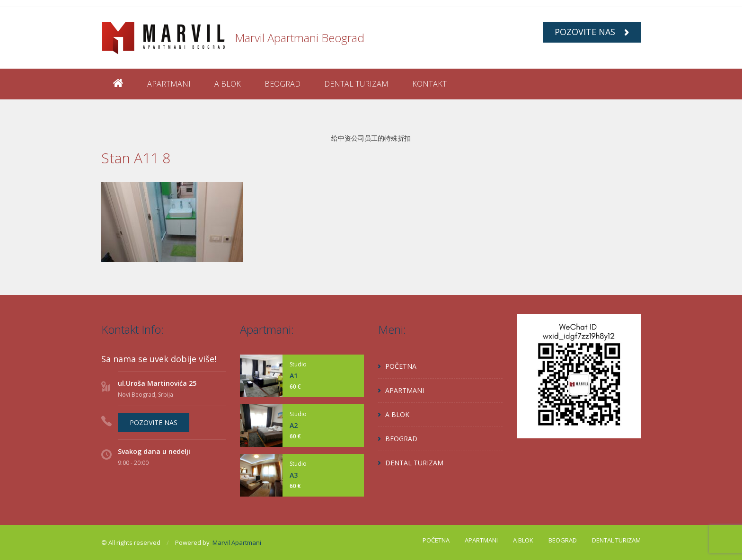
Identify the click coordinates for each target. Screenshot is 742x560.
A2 (294, 425)
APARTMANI (169, 84)
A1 (294, 376)
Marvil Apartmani (237, 542)
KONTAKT (429, 84)
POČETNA (401, 366)
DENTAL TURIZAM (356, 84)
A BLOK (228, 84)
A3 (294, 475)
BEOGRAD (283, 84)
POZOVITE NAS (592, 32)
